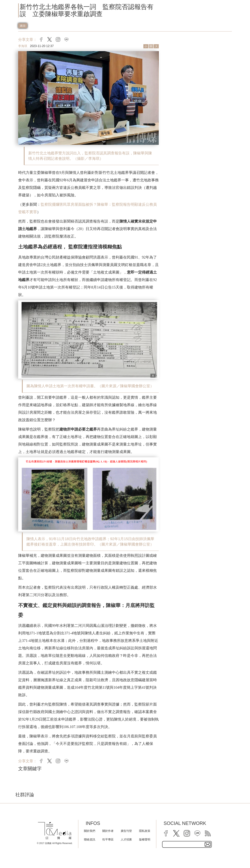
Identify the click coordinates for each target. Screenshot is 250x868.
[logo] (55, 831)
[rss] (208, 833)
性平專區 (108, 839)
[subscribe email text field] (187, 844)
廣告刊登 (126, 831)
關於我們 (90, 831)
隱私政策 (145, 831)
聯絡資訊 (90, 839)
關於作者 (108, 831)
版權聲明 (145, 839)
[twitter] (176, 833)
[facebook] (166, 833)
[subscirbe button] (208, 844)
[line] (197, 833)
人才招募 (126, 839)
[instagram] (187, 833)
